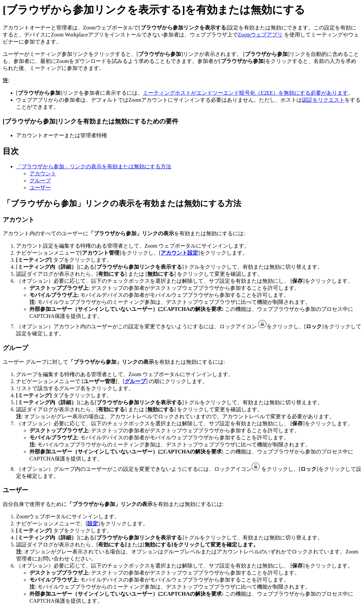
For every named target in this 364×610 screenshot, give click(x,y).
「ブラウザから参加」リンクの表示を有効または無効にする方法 (94, 166)
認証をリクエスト (323, 100)
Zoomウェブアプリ (260, 35)
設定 (93, 524)
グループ (40, 181)
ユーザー (40, 188)
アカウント (43, 173)
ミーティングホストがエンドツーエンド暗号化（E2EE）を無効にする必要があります (245, 93)
